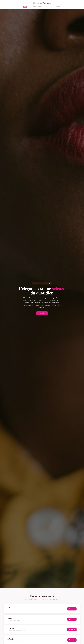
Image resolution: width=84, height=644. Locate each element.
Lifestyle (47, 6)
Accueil (25, 6)
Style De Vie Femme (42, 3)
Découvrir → (42, 313)
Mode (53, 6)
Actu (30, 6)
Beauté (35, 6)
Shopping (58, 6)
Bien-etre (41, 6)
